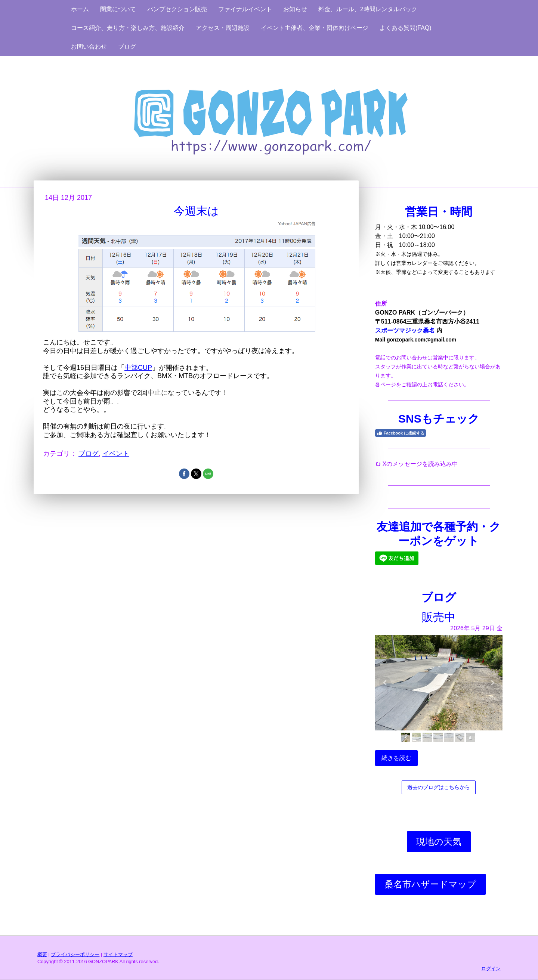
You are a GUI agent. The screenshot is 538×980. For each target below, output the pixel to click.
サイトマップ (118, 954)
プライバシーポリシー (75, 954)
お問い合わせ (89, 47)
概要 (42, 954)
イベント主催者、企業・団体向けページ (315, 28)
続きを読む (396, 758)
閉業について (118, 9)
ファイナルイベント (245, 9)
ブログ (127, 47)
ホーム (80, 9)
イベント (116, 454)
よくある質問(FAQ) (406, 28)
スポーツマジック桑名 (405, 330)
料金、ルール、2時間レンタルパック (368, 9)
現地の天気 (439, 842)
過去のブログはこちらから (439, 787)
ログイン (491, 969)
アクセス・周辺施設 (223, 28)
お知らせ (295, 9)
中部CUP (138, 368)
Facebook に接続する (401, 433)
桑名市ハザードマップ (430, 884)
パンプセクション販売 (177, 9)
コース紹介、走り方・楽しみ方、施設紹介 (128, 28)
